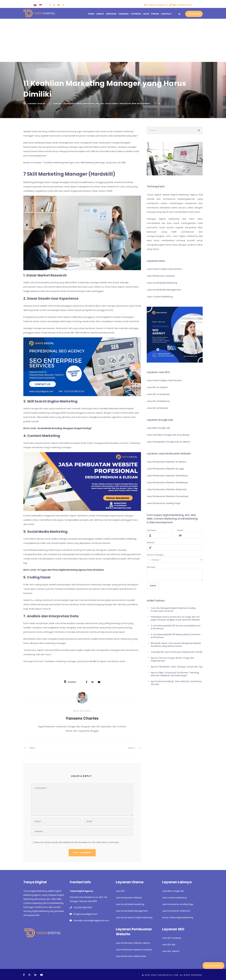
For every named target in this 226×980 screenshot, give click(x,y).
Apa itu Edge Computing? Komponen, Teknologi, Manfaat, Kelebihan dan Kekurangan (175, 674)
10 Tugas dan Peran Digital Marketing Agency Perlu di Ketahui (71, 570)
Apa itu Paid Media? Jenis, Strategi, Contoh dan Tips (177, 667)
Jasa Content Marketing (160, 297)
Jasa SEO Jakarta (171, 951)
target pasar (30, 291)
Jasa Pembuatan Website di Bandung (167, 476)
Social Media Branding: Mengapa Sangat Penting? (65, 428)
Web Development (141, 104)
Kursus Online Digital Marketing (178, 918)
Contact (166, 14)
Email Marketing (86, 104)
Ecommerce (70, 104)
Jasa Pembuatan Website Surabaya (134, 950)
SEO (102, 104)
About (100, 14)
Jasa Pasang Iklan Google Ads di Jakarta (168, 442)
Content (58, 104)
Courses (124, 14)
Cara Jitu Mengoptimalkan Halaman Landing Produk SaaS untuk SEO (173, 610)
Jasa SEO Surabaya (172, 938)
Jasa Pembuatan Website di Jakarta (166, 462)
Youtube (122, 550)
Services (111, 14)
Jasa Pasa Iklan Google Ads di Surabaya (168, 435)
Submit (153, 586)
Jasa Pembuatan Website (161, 276)
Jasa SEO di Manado (158, 408)
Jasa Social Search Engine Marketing (134, 918)
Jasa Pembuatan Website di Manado (167, 489)
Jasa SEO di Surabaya (158, 394)
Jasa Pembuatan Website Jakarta (133, 943)
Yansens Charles (36, 104)
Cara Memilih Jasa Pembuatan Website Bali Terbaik (177, 652)
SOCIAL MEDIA (112, 104)
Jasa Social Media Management (164, 290)
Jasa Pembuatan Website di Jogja (165, 469)
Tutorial (136, 14)
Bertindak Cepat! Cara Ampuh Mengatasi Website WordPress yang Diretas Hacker (176, 645)
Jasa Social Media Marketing (162, 283)
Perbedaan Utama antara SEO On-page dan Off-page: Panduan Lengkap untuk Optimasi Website (176, 618)
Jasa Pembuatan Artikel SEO (176, 911)
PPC (97, 104)
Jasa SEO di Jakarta (157, 387)
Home (91, 14)
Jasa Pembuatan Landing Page (164, 503)
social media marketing (124, 539)
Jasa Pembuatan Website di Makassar (167, 482)
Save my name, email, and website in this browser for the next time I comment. (77, 842)
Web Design (125, 104)
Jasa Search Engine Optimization (164, 269)
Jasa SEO (120, 891)
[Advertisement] (113, 40)
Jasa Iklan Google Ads (158, 428)
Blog (146, 14)
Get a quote (194, 14)
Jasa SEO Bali (169, 945)
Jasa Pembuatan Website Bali (131, 956)
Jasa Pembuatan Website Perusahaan (168, 496)
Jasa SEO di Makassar (158, 401)
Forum (155, 14)
